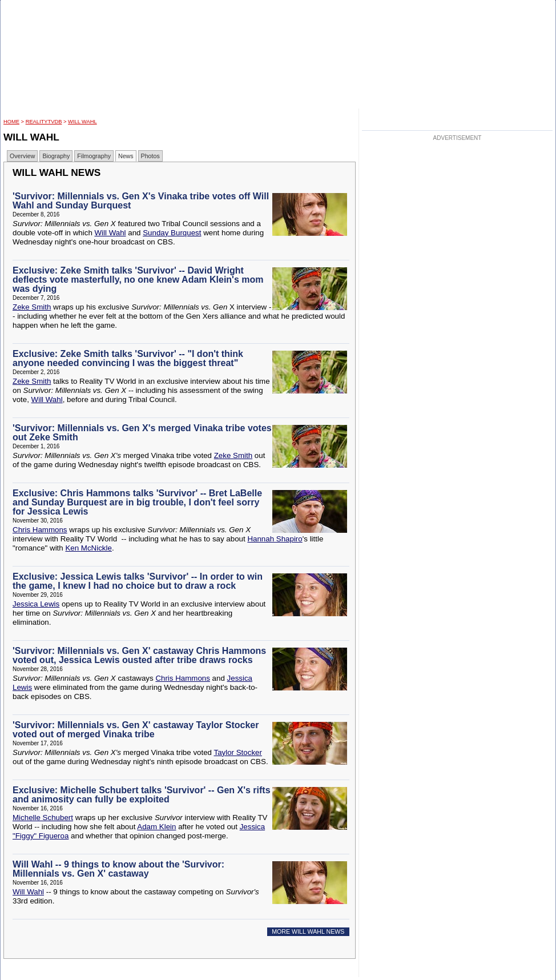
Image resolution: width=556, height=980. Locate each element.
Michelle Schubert (43, 818)
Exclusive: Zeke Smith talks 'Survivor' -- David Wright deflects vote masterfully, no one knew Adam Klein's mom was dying (138, 280)
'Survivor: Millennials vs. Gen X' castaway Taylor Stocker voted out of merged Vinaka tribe (136, 730)
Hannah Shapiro (275, 539)
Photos (150, 156)
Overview (22, 156)
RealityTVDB (44, 122)
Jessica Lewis (36, 604)
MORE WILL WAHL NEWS (308, 931)
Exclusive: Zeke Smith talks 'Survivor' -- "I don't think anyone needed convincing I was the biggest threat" (128, 358)
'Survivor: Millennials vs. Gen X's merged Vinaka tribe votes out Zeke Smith (142, 433)
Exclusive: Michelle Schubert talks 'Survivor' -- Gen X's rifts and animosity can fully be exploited (142, 795)
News (126, 156)
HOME (11, 122)
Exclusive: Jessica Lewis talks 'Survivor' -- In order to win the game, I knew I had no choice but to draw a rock (138, 581)
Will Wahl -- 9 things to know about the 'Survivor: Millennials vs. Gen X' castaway (118, 869)
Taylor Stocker (237, 752)
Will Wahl (82, 122)
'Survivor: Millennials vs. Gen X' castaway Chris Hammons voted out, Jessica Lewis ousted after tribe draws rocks (139, 655)
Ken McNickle (88, 548)
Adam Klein (156, 827)
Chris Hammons (40, 530)
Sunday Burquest (172, 233)
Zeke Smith (32, 307)
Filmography (94, 156)
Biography (56, 156)
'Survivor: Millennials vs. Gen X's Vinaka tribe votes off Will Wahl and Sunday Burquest (141, 201)
